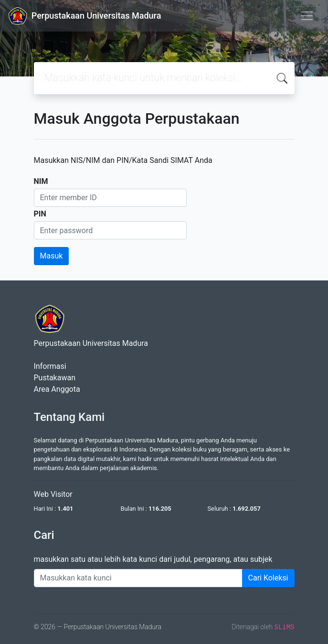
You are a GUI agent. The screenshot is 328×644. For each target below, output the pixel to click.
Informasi (50, 366)
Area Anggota (57, 389)
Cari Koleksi (268, 578)
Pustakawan (55, 378)
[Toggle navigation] (307, 16)
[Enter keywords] (138, 578)
